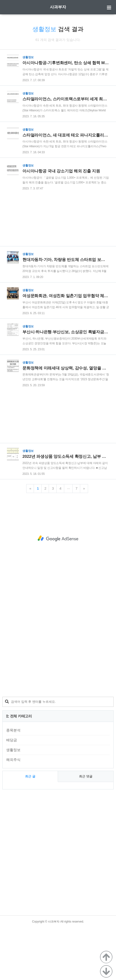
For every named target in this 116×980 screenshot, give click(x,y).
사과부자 (58, 7)
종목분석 (13, 783)
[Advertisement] (56, 109)
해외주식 (13, 812)
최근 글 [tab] (30, 829)
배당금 (12, 792)
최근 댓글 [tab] (86, 829)
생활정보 (13, 802)
